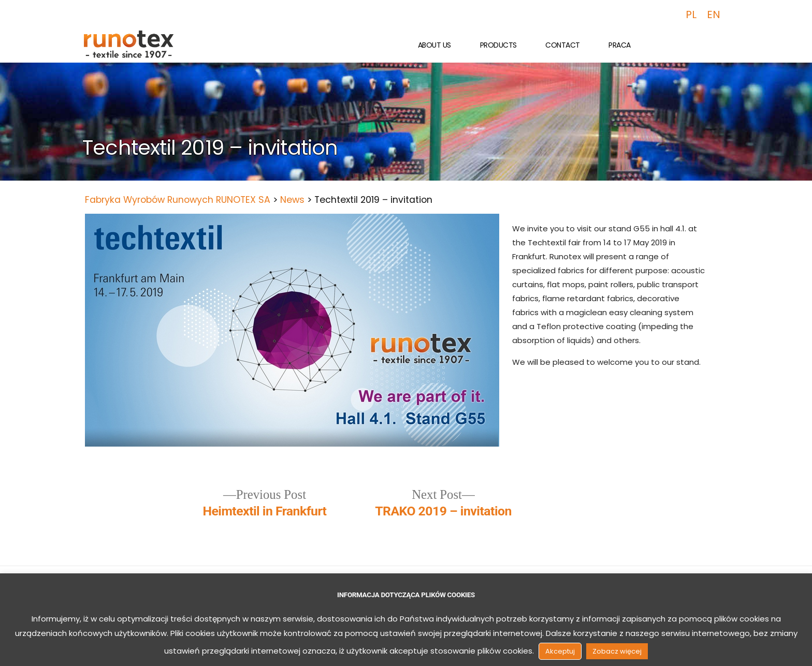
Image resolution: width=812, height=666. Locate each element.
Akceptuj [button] (560, 651)
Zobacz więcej (617, 651)
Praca (620, 45)
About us (434, 45)
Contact (563, 45)
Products (498, 45)
